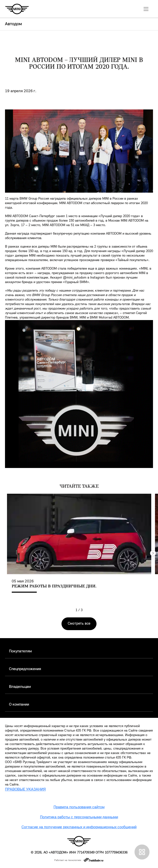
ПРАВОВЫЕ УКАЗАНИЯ (25, 790)
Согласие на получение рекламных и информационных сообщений (79, 827)
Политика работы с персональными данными (79, 817)
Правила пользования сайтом (79, 807)
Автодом (13, 24)
